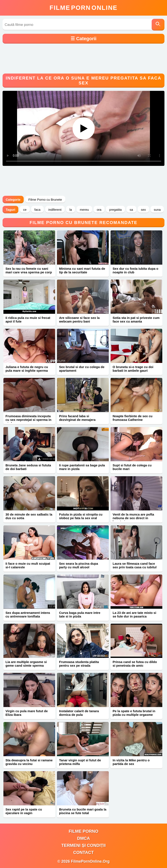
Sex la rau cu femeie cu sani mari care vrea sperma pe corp (29, 270)
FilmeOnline (83, 8)
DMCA (84, 838)
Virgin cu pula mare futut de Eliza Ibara (27, 713)
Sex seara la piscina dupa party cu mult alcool (79, 565)
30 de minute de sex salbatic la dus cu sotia (29, 516)
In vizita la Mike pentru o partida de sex (131, 762)
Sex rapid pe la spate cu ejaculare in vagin (24, 811)
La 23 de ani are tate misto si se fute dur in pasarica (134, 615)
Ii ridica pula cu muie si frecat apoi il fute (28, 320)
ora (99, 210)
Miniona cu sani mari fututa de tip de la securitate (82, 270)
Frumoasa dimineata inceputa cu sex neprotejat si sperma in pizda (28, 420)
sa (131, 210)
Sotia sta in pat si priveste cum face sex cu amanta (136, 320)
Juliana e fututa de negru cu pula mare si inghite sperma (27, 369)
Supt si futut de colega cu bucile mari (132, 467)
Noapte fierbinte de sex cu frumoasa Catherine (133, 418)
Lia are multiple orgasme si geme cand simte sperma (26, 664)
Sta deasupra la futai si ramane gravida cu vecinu (29, 762)
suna (157, 210)
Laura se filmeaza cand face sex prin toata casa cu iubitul (135, 565)
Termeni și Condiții (84, 845)
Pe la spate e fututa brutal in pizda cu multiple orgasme (134, 713)
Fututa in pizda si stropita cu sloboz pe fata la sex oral (81, 516)
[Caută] (158, 25)
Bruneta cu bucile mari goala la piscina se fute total (83, 811)
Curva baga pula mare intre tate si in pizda (80, 615)
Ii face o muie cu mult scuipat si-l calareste (28, 565)
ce (25, 210)
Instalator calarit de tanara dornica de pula (79, 713)
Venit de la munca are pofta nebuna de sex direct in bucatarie (133, 518)
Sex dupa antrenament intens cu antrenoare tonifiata (28, 615)
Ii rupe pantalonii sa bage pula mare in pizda (82, 467)
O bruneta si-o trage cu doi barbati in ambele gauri (133, 369)
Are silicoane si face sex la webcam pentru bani (79, 320)
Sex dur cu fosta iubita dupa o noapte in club (135, 270)
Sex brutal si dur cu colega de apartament (82, 369)
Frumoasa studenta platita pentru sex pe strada (79, 664)
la (71, 210)
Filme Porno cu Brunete (45, 200)
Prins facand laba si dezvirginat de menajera (77, 418)
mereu (84, 210)
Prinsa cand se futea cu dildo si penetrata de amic (135, 664)
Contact (83, 852)
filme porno (83, 831)
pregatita (115, 210)
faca (37, 210)
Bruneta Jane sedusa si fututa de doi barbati (28, 467)
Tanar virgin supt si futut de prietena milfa (80, 762)
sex (143, 210)
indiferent (55, 210)
